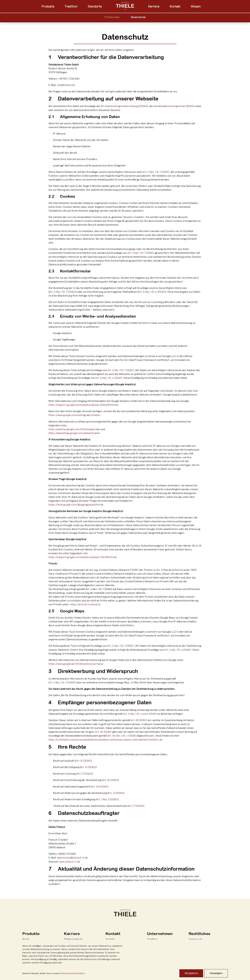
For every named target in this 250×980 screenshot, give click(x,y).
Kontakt (175, 6)
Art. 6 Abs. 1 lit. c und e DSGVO (140, 713)
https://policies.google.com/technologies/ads (75, 429)
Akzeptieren (191, 973)
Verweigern (216, 973)
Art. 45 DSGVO (103, 730)
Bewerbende (138, 17)
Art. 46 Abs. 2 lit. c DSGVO (122, 734)
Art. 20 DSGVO (99, 785)
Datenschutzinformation (73, 973)
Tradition (71, 6)
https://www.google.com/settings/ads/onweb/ (75, 414)
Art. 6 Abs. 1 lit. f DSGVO (156, 172)
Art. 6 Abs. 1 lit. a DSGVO (109, 377)
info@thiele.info (66, 85)
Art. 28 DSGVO (139, 719)
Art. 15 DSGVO (83, 759)
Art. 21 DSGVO (116, 791)
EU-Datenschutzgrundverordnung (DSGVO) (125, 106)
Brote (26, 937)
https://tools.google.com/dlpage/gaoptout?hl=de (77, 504)
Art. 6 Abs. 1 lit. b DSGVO (152, 291)
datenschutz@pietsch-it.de (73, 856)
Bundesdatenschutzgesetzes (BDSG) (175, 106)
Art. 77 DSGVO (136, 804)
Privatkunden (112, 17)
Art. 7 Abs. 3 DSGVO (107, 798)
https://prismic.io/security (86, 604)
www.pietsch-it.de (70, 859)
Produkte (48, 6)
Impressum (195, 937)
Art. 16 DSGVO (88, 766)
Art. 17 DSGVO (85, 772)
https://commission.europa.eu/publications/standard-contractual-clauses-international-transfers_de (107, 738)
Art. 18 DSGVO (110, 778)
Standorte (95, 6)
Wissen (196, 6)
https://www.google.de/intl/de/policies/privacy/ (76, 663)
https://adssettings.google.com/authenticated (74, 432)
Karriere (154, 6)
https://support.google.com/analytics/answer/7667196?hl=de (83, 556)
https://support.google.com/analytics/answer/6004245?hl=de (84, 404)
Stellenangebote (73, 937)
